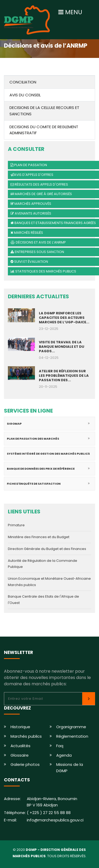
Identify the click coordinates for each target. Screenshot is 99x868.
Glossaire (20, 755)
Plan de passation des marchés (33, 439)
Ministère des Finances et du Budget (39, 537)
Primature (16, 525)
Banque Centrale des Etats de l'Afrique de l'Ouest (43, 600)
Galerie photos (25, 764)
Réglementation (72, 736)
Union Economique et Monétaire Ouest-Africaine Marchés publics (49, 582)
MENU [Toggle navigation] (70, 12)
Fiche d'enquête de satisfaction (34, 484)
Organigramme (71, 727)
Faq (60, 746)
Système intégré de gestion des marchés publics (48, 454)
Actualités (20, 746)
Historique (20, 727)
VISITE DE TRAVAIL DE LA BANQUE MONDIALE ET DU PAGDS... (62, 347)
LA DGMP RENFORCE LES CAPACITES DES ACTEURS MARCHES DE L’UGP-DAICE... (64, 318)
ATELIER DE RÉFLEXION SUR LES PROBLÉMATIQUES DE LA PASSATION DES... (64, 376)
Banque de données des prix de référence (41, 469)
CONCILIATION (23, 82)
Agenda (64, 755)
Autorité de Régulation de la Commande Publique (43, 564)
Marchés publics (26, 736)
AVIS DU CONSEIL (25, 95)
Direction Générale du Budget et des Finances (47, 549)
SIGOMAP (14, 424)
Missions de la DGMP (70, 768)
